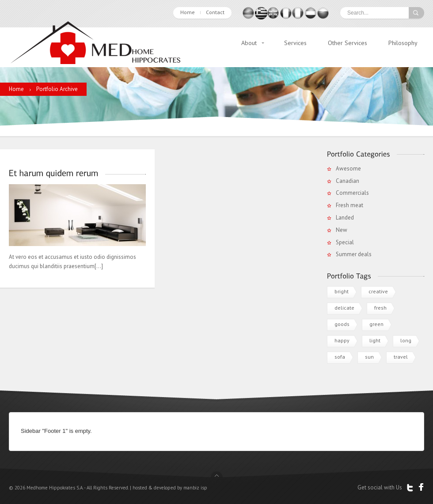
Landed (345, 218)
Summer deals (354, 254)
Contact (215, 12)
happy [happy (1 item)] (342, 340)
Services (295, 43)
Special (345, 242)
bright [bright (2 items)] (342, 291)
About (249, 43)
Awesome (348, 169)
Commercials (352, 193)
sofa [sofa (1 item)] (340, 357)
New (342, 230)
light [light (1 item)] (375, 340)
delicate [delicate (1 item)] (344, 308)
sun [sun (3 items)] (369, 357)
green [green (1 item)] (376, 324)
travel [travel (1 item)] (401, 357)
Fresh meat (349, 205)
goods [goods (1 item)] (342, 324)
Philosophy (403, 43)
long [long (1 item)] (406, 340)
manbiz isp (195, 488)
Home (188, 12)
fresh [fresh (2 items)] (380, 308)
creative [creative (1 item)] (378, 291)
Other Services (348, 43)
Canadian (348, 181)
